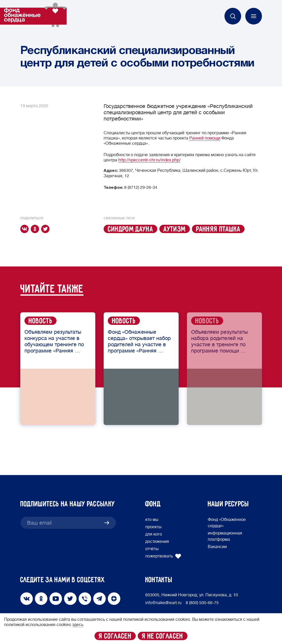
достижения (157, 542)
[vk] (26, 229)
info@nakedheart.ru (163, 603)
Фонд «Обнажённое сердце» (227, 523)
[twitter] (46, 229)
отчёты (152, 549)
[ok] (36, 229)
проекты (153, 527)
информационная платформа (225, 536)
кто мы (152, 520)
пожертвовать (163, 556)
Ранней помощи (205, 138)
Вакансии (217, 547)
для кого (154, 534)
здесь (78, 625)
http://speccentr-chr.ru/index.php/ (149, 160)
